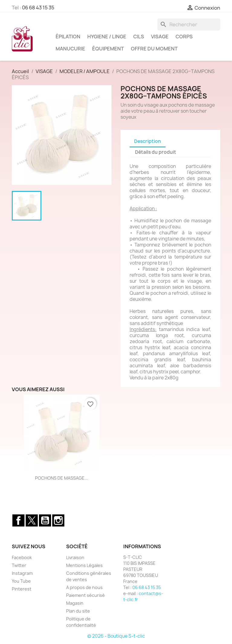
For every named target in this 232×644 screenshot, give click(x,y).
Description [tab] (148, 141)
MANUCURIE (70, 49)
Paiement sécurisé (85, 595)
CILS (139, 37)
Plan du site (78, 611)
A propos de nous (84, 587)
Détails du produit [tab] (156, 152)
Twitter (32, 520)
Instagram (58, 520)
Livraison (75, 557)
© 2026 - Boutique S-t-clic (116, 636)
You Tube (21, 581)
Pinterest (22, 589)
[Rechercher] (189, 24)
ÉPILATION (68, 37)
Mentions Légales (84, 565)
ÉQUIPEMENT (108, 49)
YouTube (45, 520)
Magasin (75, 603)
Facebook (18, 520)
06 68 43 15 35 (38, 8)
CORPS (184, 37)
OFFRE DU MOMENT (154, 49)
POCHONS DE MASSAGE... (62, 478)
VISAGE (160, 37)
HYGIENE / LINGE (107, 37)
